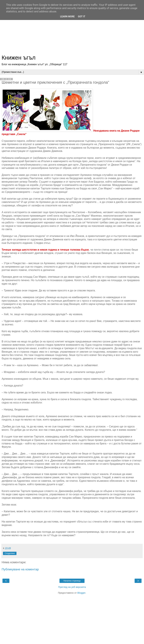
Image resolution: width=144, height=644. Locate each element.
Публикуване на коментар (20, 569)
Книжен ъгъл (19, 58)
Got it (82, 17)
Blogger (81, 593)
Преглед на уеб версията (72, 587)
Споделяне (10, 553)
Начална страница (72, 581)
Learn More (67, 17)
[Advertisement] (72, 28)
